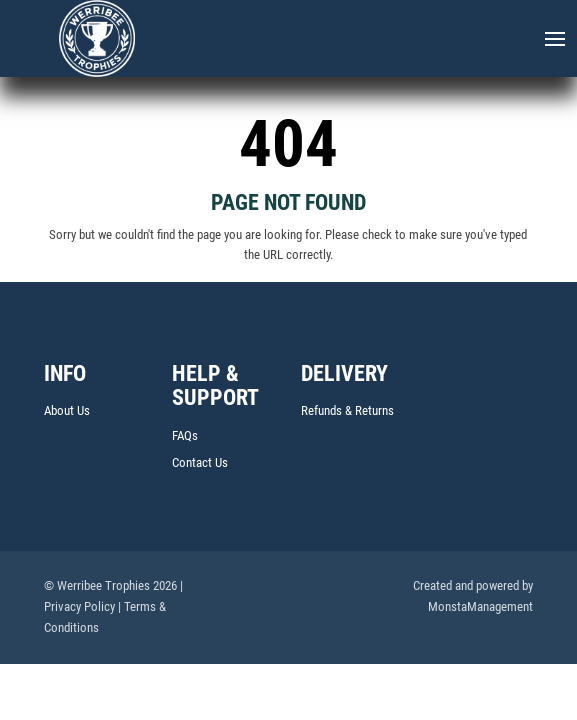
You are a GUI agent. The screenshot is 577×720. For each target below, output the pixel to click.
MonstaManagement (480, 606)
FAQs (185, 435)
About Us (67, 410)
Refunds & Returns (347, 410)
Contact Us (200, 462)
